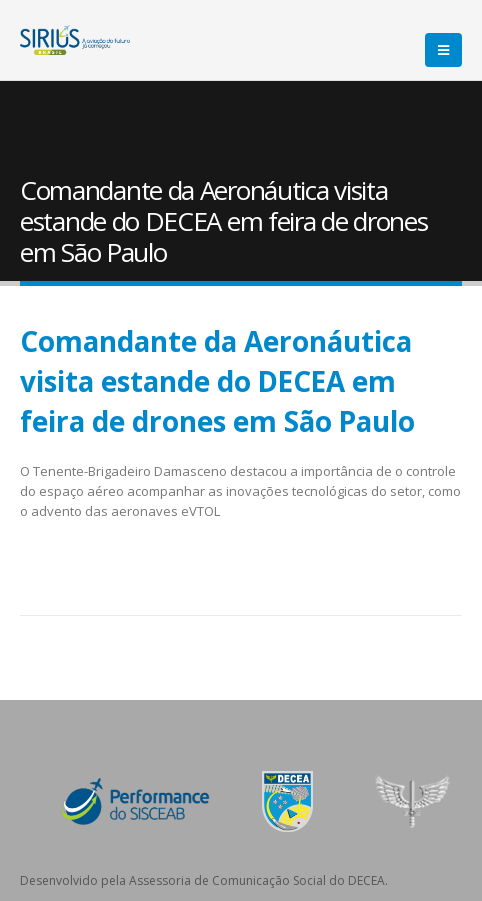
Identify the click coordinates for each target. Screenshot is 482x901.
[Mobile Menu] (443, 50)
